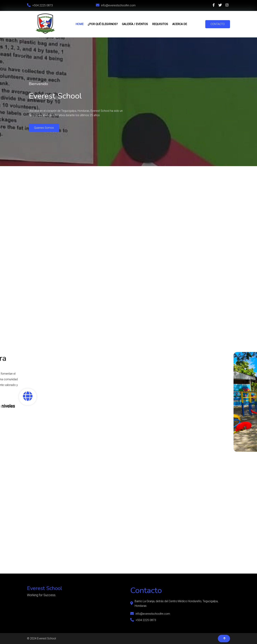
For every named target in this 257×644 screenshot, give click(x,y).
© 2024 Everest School (41, 638)
